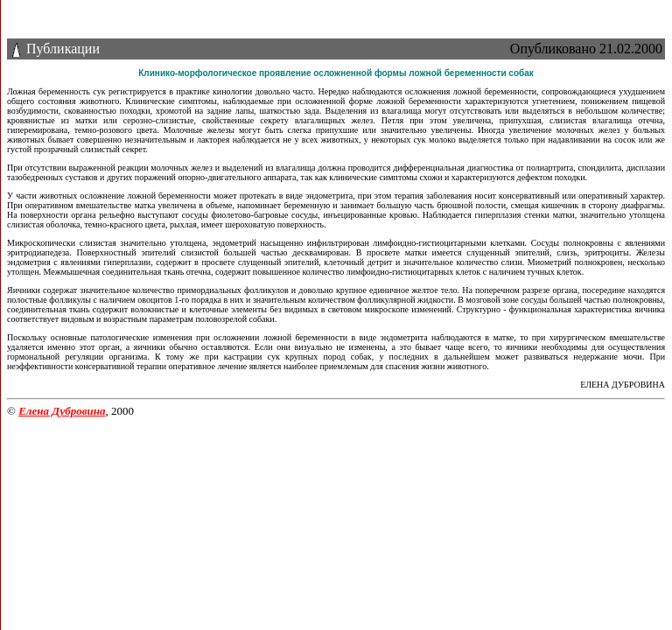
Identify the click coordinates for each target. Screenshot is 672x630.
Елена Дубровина (62, 411)
